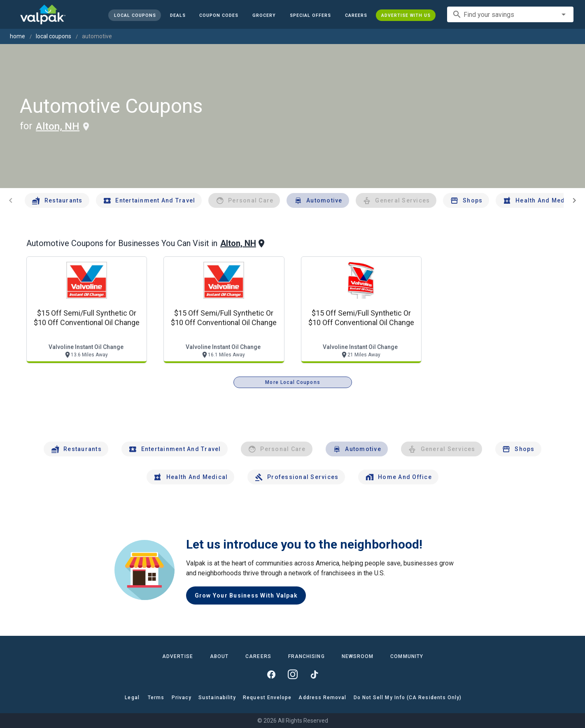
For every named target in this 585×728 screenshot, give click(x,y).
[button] (310, 15)
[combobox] (510, 14)
